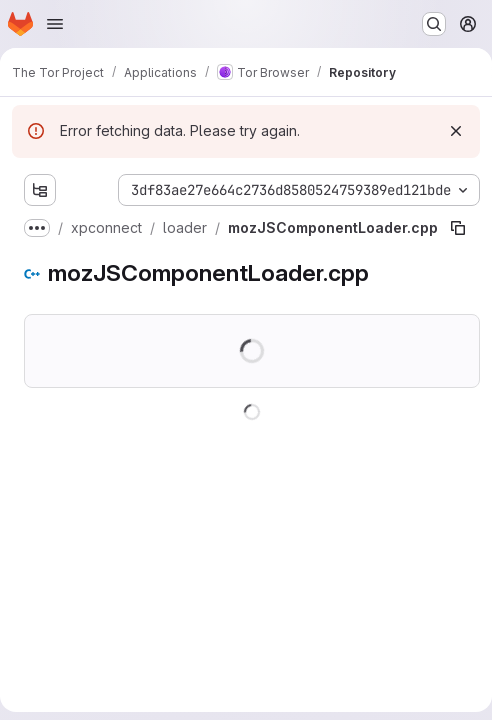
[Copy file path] (458, 228)
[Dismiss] (456, 131)
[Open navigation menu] (55, 24)
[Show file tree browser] (40, 190)
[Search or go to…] (434, 24)
